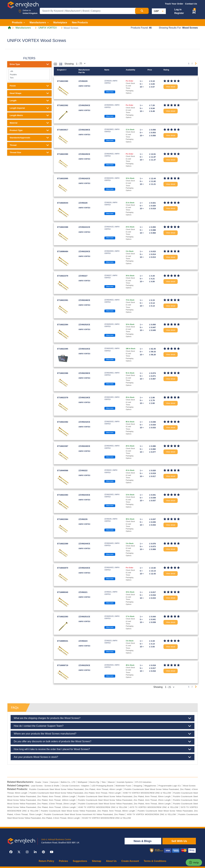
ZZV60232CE (84, 422)
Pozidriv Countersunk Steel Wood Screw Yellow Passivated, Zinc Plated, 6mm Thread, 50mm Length (124, 796)
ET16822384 (63, 519)
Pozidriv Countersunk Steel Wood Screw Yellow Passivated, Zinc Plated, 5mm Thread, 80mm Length (88, 811)
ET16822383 (63, 495)
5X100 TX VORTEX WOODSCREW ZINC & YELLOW (106, 818)
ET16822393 (63, 617)
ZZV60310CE (84, 349)
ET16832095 (63, 178)
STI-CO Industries (143, 782)
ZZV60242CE (84, 178)
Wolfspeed (82, 782)
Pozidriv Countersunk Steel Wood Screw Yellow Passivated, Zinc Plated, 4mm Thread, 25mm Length (124, 800)
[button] (194, 12)
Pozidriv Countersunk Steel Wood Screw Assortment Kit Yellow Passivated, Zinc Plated (84, 814)
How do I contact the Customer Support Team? (102, 726)
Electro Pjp (94, 782)
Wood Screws (189, 786)
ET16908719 (63, 665)
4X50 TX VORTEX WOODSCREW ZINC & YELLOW (151, 814)
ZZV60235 (83, 519)
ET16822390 (63, 154)
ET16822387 (63, 446)
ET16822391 (63, 300)
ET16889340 (63, 592)
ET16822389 (63, 544)
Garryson (54, 782)
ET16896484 (63, 251)
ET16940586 (63, 470)
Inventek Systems (125, 782)
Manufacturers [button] (38, 23)
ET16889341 (63, 641)
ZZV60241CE (84, 227)
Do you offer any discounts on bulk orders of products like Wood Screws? (102, 742)
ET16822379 (63, 276)
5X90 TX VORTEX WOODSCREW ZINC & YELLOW (147, 793)
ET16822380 (63, 81)
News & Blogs (143, 841)
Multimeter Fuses (123, 786)
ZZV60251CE (84, 617)
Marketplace (60, 23)
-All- (29, 71)
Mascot (111, 782)
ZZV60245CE (84, 154)
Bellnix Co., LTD (68, 782)
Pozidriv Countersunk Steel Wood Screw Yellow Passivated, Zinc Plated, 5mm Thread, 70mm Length (75, 793)
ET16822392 (63, 105)
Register (179, 13)
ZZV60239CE (84, 373)
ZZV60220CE (84, 251)
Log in (178, 9)
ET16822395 (63, 349)
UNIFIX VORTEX (48, 28)
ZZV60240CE (84, 446)
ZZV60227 (83, 276)
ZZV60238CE (84, 130)
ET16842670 (63, 568)
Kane (46, 782)
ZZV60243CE (84, 568)
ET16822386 (63, 373)
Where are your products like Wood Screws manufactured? (102, 734)
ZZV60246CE (84, 300)
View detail (171, 87)
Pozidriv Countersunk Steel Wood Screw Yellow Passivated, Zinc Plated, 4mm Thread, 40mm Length (76, 789)
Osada (38, 782)
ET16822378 (63, 398)
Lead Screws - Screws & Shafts (45, 786)
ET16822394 (63, 325)
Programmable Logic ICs (170, 786)
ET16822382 (63, 422)
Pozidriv (29, 74)
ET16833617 (63, 130)
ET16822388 (63, 227)
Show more (110, 92)
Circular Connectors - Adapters (75, 786)
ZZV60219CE (84, 398)
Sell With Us (179, 841)
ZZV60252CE (84, 325)
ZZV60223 (83, 641)
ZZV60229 (83, 81)
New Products (80, 23)
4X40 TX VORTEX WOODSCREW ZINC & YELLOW (103, 807)
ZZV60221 (83, 592)
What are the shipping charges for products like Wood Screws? (102, 718)
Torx (29, 78)
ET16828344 (63, 203)
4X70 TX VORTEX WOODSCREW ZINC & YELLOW (154, 807)
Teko (104, 782)
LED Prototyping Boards (102, 786)
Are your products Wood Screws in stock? (102, 757)
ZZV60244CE (84, 544)
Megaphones (150, 786)
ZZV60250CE (84, 105)
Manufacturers (23, 28)
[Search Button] (142, 11)
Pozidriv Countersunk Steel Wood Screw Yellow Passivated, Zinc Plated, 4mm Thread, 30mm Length (125, 804)
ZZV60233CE (84, 495)
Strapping (138, 786)
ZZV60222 (83, 470)
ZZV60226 (83, 203)
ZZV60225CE (84, 665)
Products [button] (17, 23)
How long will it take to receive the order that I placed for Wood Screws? (102, 749)
